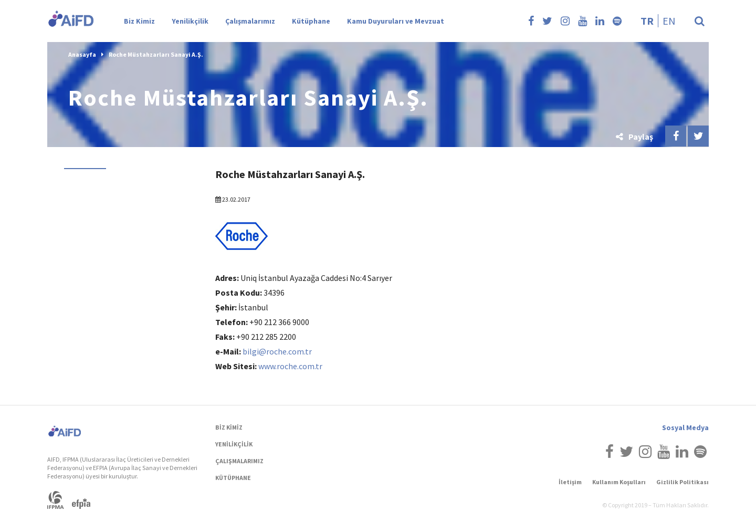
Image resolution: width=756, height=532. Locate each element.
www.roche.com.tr (290, 366)
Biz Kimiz (139, 21)
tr (647, 21)
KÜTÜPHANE (233, 478)
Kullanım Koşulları (619, 482)
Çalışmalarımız (250, 21)
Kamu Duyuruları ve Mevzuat (396, 21)
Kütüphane (311, 21)
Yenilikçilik (190, 21)
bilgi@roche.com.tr (277, 351)
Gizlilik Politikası (682, 482)
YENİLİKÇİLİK (234, 444)
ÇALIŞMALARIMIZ (239, 461)
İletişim (570, 482)
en (669, 21)
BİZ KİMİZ (229, 427)
